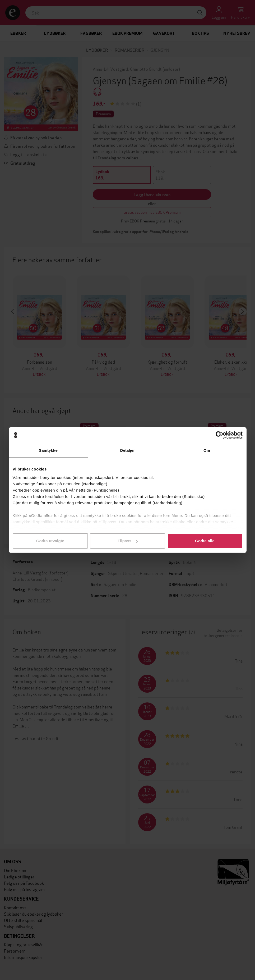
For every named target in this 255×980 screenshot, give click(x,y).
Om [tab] (207, 450)
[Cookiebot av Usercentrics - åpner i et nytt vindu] (219, 435)
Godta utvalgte (50, 541)
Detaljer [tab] (128, 450)
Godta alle (205, 541)
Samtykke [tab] (48, 450)
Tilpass (128, 541)
